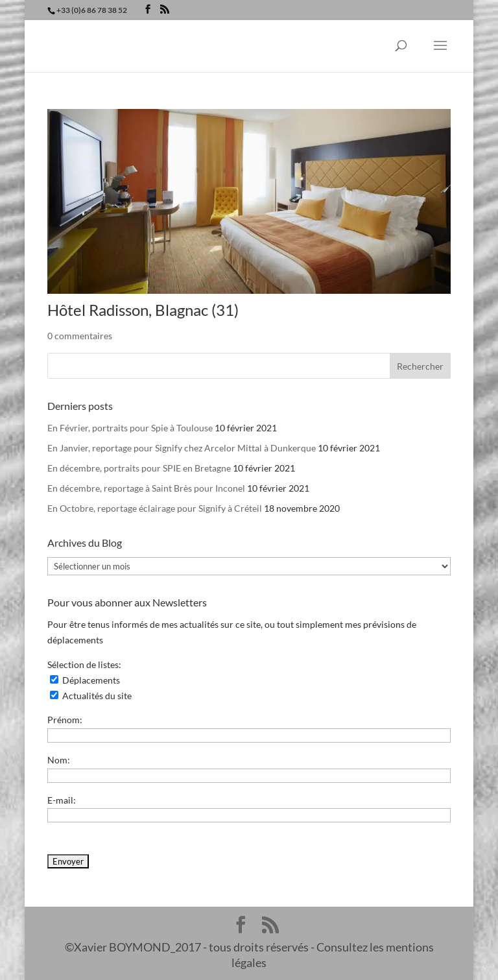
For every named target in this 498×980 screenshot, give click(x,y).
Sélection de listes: (84, 664)
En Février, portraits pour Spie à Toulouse (130, 428)
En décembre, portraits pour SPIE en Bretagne (139, 468)
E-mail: (62, 800)
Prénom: (65, 720)
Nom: (59, 760)
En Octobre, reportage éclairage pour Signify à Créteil (155, 508)
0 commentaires (80, 336)
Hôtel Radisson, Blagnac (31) (143, 310)
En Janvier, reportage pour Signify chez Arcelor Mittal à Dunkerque (182, 448)
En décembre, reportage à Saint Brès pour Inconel (146, 488)
